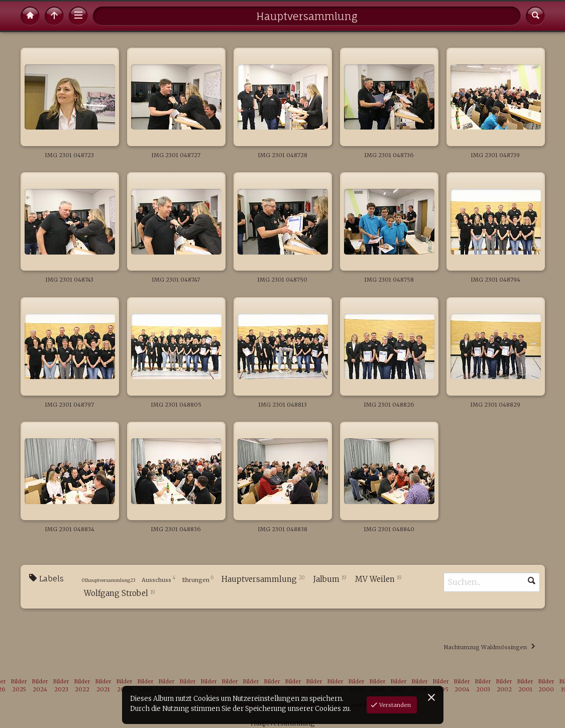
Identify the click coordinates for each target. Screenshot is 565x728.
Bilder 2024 (40, 686)
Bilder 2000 (546, 686)
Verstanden (394, 705)
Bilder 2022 (82, 686)
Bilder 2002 (504, 686)
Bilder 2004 (462, 686)
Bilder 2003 (483, 686)
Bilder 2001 (525, 686)
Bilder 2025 (19, 686)
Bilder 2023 (61, 686)
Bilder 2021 (103, 686)
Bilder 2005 (441, 686)
